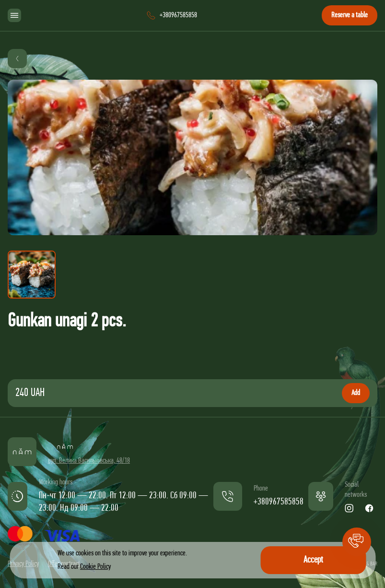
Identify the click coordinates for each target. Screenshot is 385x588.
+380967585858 (279, 502)
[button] (357, 542)
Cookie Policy (95, 567)
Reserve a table (350, 15)
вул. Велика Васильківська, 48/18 (89, 461)
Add (356, 393)
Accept (313, 560)
